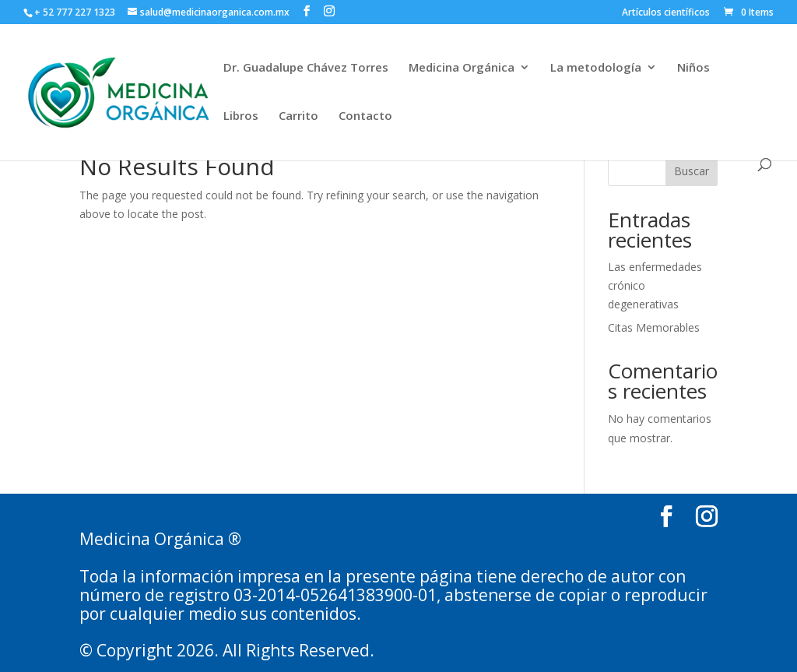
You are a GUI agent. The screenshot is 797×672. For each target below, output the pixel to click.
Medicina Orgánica (462, 68)
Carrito (298, 116)
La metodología (596, 68)
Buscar (692, 171)
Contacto (365, 116)
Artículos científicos (666, 13)
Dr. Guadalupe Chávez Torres (306, 68)
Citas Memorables (654, 327)
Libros (241, 116)
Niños (693, 68)
